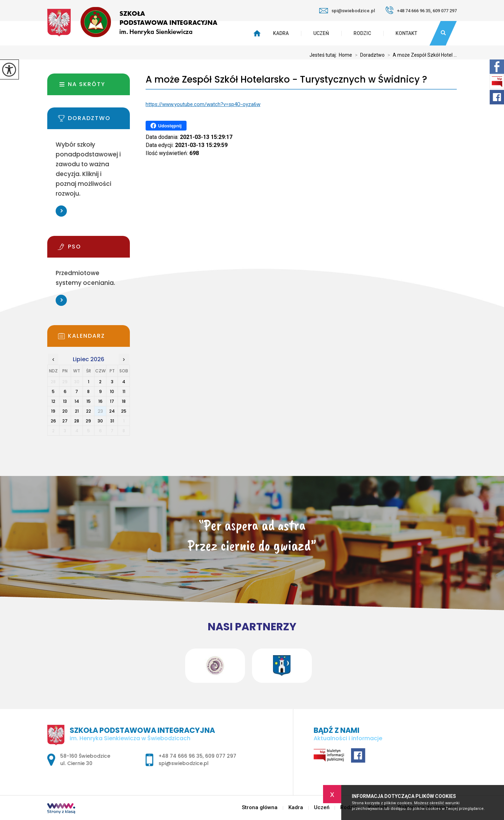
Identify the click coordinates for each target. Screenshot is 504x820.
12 (53, 401)
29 (88, 421)
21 (77, 411)
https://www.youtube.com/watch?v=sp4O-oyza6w (203, 104)
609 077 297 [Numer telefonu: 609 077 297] (221, 756)
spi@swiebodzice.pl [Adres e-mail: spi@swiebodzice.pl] (184, 763)
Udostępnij (166, 126)
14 (77, 401)
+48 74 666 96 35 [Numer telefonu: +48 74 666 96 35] (181, 756)
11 (124, 391)
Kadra (281, 33)
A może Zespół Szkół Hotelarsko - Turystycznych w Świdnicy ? (286, 80)
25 (124, 411)
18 (124, 401)
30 (100, 421)
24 (112, 411)
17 (112, 401)
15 (89, 401)
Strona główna (260, 808)
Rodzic (362, 33)
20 (65, 411)
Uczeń (321, 33)
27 (65, 421)
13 (65, 401)
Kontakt (406, 33)
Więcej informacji (61, 211)
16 (100, 401)
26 (53, 421)
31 (112, 421)
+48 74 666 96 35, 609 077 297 (421, 10)
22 (89, 411)
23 (100, 411)
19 (53, 411)
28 (77, 421)
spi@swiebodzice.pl (347, 11)
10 (112, 391)
